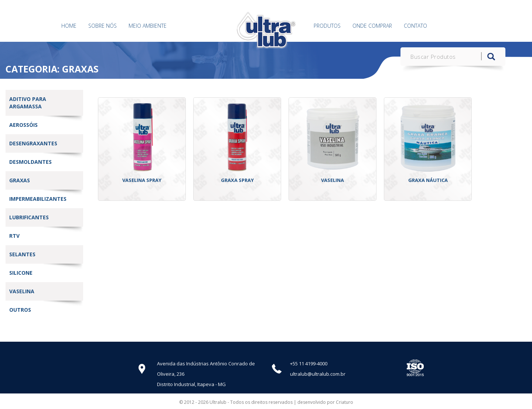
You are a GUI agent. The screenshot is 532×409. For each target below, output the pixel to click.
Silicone (21, 273)
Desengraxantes (33, 143)
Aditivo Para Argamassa (28, 103)
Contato (415, 26)
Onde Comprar (372, 26)
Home (69, 26)
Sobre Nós (103, 26)
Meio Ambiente (148, 26)
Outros (20, 310)
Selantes (22, 254)
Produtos (327, 26)
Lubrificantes (29, 217)
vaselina (22, 291)
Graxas (20, 180)
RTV (14, 236)
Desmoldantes (30, 162)
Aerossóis (23, 125)
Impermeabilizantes (38, 199)
